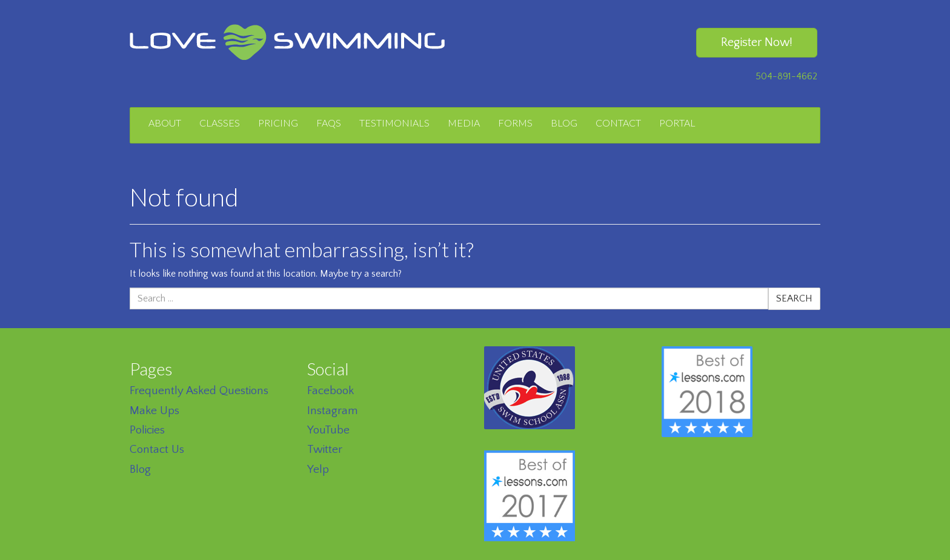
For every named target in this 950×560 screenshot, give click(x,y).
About (165, 123)
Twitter (325, 450)
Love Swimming (287, 42)
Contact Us (157, 450)
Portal (677, 123)
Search (794, 298)
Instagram (333, 411)
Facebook (331, 391)
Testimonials (394, 123)
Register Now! (757, 42)
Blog (564, 123)
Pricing (278, 123)
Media (464, 123)
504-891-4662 (786, 76)
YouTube (328, 430)
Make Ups (154, 411)
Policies (147, 430)
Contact (618, 123)
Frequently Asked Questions (199, 391)
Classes (220, 123)
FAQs (329, 123)
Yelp (318, 469)
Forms (515, 123)
